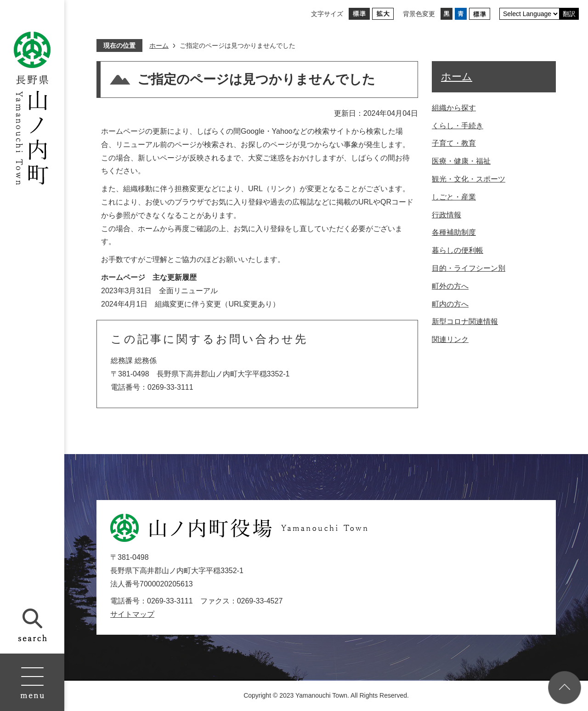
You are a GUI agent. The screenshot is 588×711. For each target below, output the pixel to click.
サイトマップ (132, 614)
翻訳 (569, 14)
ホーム (159, 46)
